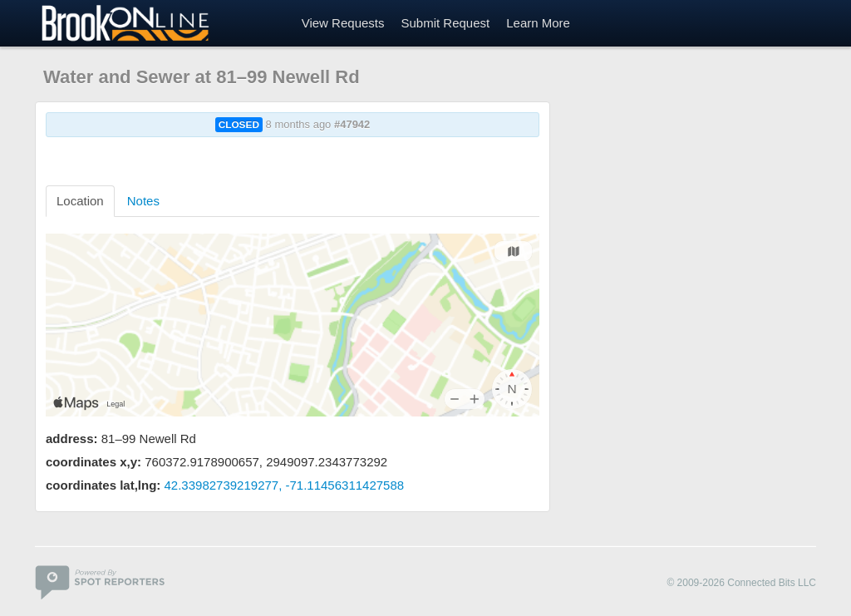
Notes (143, 201)
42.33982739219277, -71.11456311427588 (285, 485)
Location (80, 201)
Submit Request (445, 23)
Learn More (538, 23)
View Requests (343, 23)
